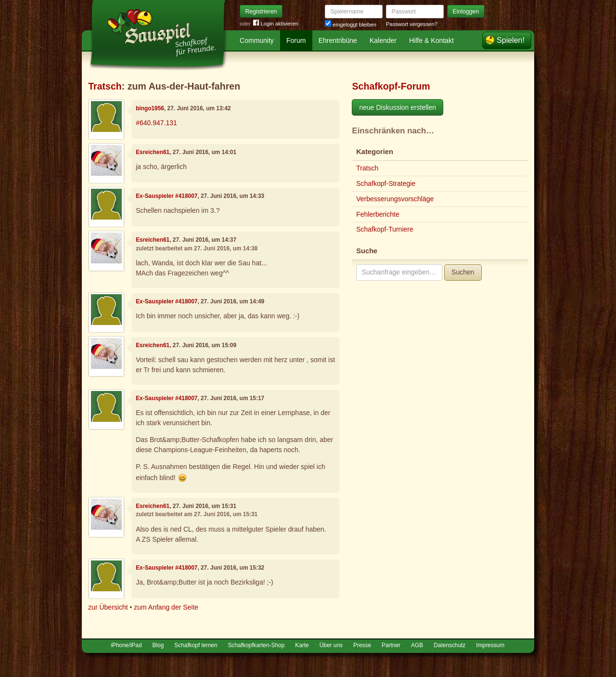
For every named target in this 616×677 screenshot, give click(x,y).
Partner (391, 645)
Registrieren (261, 12)
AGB (417, 645)
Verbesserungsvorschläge (395, 199)
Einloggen (466, 12)
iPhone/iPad (126, 645)
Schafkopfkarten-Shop (257, 645)
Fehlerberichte (378, 214)
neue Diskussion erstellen (398, 107)
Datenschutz (449, 645)
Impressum (490, 645)
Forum (296, 40)
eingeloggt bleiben (351, 25)
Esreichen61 (153, 152)
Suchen (463, 272)
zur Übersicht (108, 607)
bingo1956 (150, 108)
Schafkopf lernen (196, 645)
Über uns (331, 645)
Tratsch (105, 86)
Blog (158, 645)
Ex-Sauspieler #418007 (167, 196)
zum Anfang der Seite (166, 607)
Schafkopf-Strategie (386, 183)
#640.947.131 (156, 123)
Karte (302, 645)
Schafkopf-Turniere (385, 229)
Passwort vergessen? (412, 24)
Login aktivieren (276, 24)
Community (257, 40)
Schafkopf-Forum (391, 86)
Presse (362, 645)
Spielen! (511, 40)
